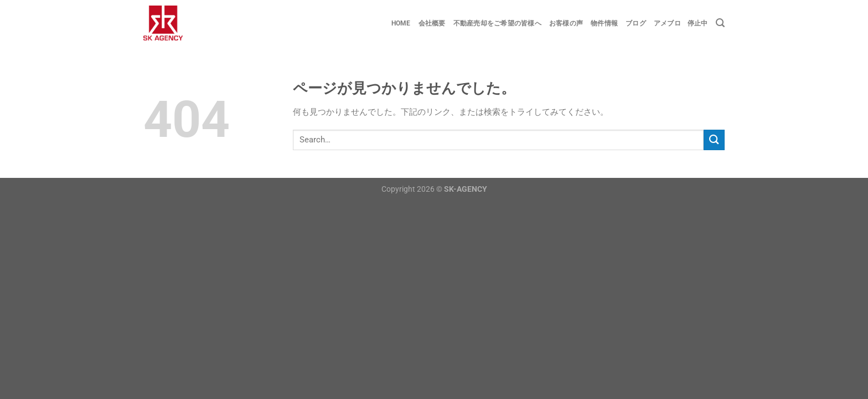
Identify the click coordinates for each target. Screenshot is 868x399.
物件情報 (604, 23)
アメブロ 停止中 (681, 23)
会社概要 (432, 23)
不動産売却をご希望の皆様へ (497, 23)
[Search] (720, 23)
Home (401, 23)
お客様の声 (566, 23)
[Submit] (714, 140)
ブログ (636, 23)
